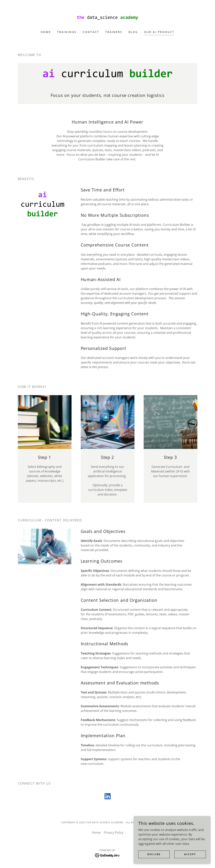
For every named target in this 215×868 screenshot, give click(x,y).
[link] (107, 18)
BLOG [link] (133, 32)
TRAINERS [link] (114, 32)
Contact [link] (91, 32)
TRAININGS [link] (67, 32)
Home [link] (46, 32)
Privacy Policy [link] (114, 833)
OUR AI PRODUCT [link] (159, 32)
